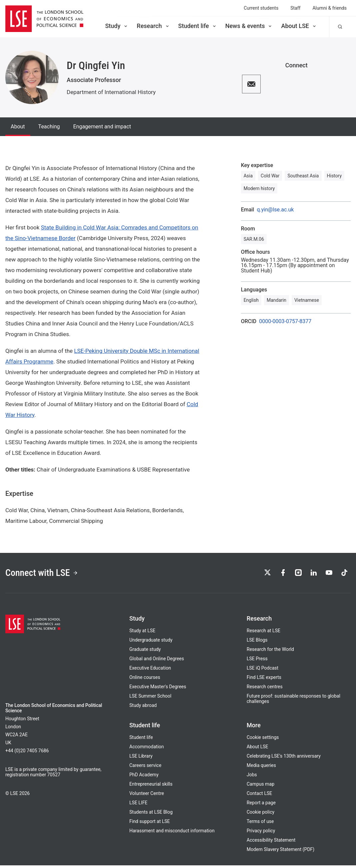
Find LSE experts (264, 680)
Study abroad (143, 708)
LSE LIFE (138, 805)
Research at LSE (263, 633)
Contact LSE (259, 796)
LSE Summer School (150, 699)
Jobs (252, 777)
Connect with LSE (46, 574)
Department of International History (111, 92)
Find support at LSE (150, 824)
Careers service (145, 768)
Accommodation (147, 749)
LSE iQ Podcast (262, 671)
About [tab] (18, 127)
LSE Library (141, 759)
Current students (261, 8)
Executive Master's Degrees (158, 689)
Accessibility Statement (271, 843)
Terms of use (260, 824)
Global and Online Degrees (157, 661)
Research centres (265, 689)
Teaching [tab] (49, 127)
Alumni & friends (329, 8)
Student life (198, 26)
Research (153, 26)
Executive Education (150, 671)
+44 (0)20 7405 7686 (27, 753)
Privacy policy (261, 833)
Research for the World (270, 652)
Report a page (261, 805)
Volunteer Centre (147, 796)
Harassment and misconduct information (172, 833)
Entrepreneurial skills (151, 787)
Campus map (260, 787)
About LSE (299, 26)
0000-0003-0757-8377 (285, 321)
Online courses (145, 680)
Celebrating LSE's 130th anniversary (284, 759)
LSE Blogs (257, 643)
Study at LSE (142, 633)
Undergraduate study (151, 643)
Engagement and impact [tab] (102, 127)
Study (117, 26)
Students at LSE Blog (151, 815)
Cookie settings (263, 740)
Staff (295, 8)
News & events (249, 26)
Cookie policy (260, 815)
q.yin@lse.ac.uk (275, 210)
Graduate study (145, 652)
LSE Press (257, 661)
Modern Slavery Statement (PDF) (280, 852)
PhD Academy (144, 777)
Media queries (261, 768)
